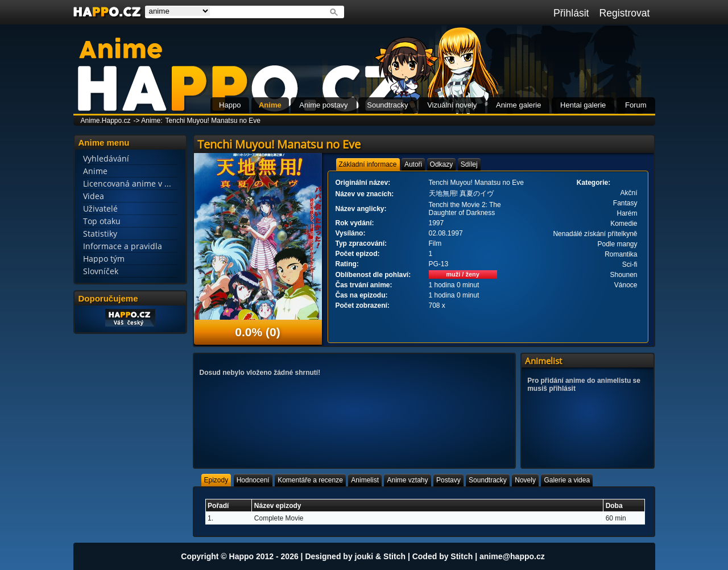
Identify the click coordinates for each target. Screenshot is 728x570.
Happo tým (104, 259)
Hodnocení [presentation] (253, 480)
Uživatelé (100, 208)
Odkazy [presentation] (442, 164)
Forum (636, 105)
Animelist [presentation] (365, 480)
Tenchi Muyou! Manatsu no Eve (213, 121)
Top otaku (102, 221)
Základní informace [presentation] (368, 164)
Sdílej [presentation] (469, 164)
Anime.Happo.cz (106, 121)
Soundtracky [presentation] (488, 480)
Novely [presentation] (525, 480)
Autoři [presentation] (413, 164)
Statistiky (100, 234)
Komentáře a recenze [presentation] (310, 480)
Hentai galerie (583, 105)
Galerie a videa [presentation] (567, 480)
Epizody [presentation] (216, 480)
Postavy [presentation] (448, 480)
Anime (270, 105)
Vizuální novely (452, 105)
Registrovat (625, 13)
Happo (230, 105)
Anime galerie (519, 105)
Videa (94, 196)
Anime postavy (323, 105)
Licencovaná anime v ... (127, 183)
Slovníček (101, 271)
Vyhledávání (106, 158)
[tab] (368, 164)
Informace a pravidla (123, 246)
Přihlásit (571, 13)
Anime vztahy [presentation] (407, 480)
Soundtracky (387, 105)
